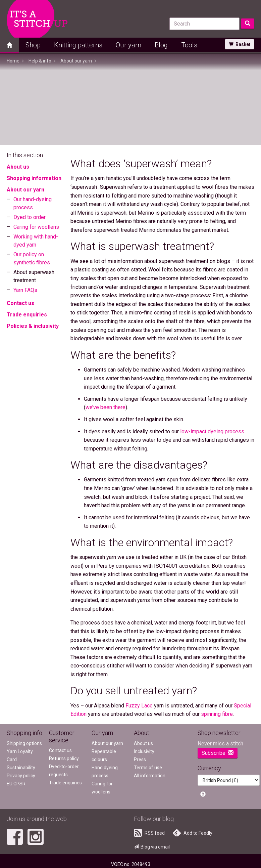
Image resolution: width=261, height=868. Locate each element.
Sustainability (21, 768)
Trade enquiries (27, 315)
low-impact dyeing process (212, 431)
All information (150, 776)
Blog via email (152, 847)
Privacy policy (21, 776)
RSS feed (149, 833)
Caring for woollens (36, 227)
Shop (33, 45)
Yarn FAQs (25, 290)
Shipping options (24, 743)
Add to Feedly (193, 833)
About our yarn (25, 190)
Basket (240, 44)
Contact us (20, 303)
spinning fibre (217, 714)
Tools (189, 45)
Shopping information (34, 178)
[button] (203, 795)
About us (18, 167)
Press (140, 759)
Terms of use (148, 768)
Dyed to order (30, 217)
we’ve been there (106, 407)
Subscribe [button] (218, 753)
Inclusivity (144, 751)
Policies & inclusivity (33, 326)
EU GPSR (16, 784)
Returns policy (64, 758)
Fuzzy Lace (139, 706)
